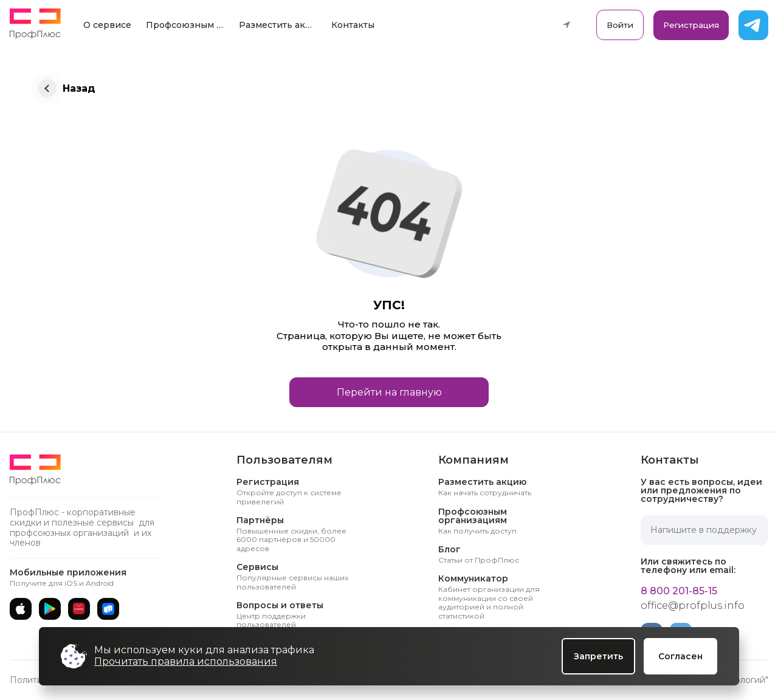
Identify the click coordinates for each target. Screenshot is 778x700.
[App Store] (21, 609)
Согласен (680, 656)
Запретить (598, 656)
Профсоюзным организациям (188, 25)
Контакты (353, 25)
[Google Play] (50, 609)
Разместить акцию (281, 25)
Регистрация (691, 25)
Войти (620, 25)
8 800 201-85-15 (679, 591)
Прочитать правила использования (186, 661)
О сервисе (107, 25)
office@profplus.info (693, 606)
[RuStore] (108, 609)
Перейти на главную (389, 392)
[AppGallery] (79, 609)
